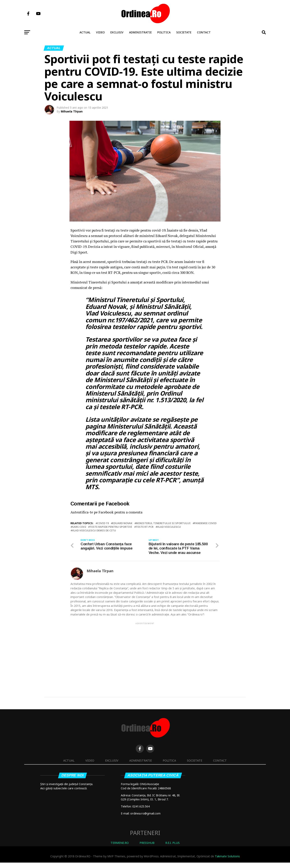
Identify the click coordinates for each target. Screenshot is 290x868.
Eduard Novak (122, 523)
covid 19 (103, 523)
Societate (184, 32)
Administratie (140, 32)
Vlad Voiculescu (169, 527)
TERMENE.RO (120, 848)
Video (100, 32)
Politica (164, 32)
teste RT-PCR (145, 527)
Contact (204, 32)
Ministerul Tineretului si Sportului (163, 523)
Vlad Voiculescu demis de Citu (94, 530)
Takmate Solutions (227, 862)
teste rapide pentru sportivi (111, 527)
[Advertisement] (145, 659)
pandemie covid (205, 523)
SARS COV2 (79, 527)
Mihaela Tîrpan (72, 111)
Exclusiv (117, 32)
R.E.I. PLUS (172, 848)
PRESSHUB (147, 848)
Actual (85, 32)
